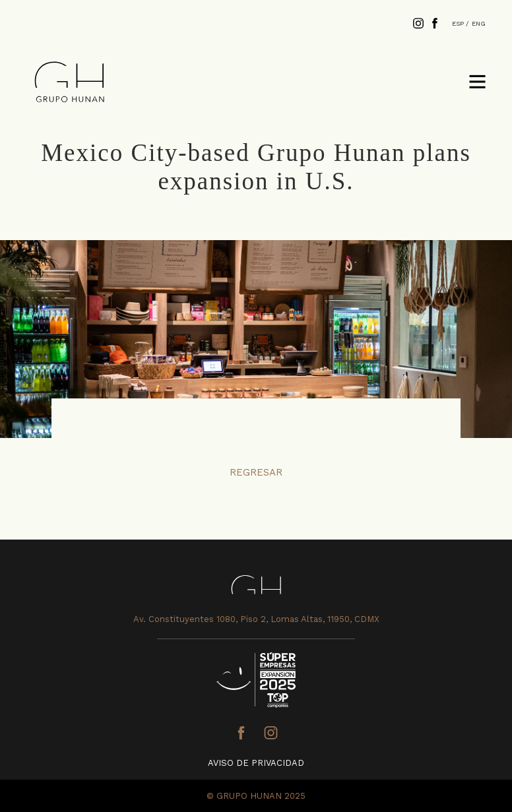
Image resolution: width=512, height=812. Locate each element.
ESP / (460, 23)
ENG (479, 23)
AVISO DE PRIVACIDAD (256, 763)
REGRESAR (256, 472)
